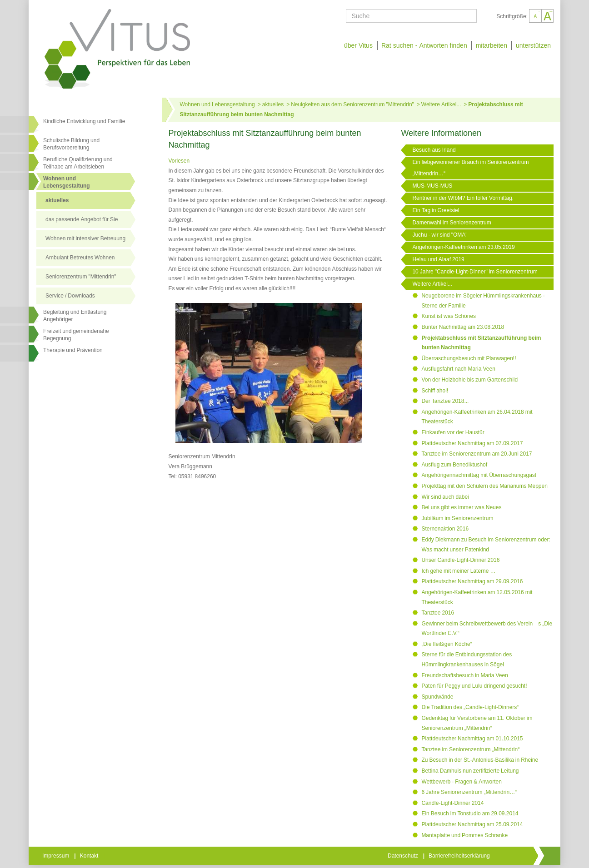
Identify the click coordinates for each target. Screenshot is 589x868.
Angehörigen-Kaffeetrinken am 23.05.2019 (463, 247)
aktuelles (57, 200)
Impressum (56, 856)
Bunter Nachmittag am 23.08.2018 (463, 327)
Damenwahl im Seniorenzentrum (452, 223)
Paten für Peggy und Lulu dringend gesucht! (474, 686)
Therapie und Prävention (73, 350)
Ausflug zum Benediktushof (454, 465)
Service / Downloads (70, 296)
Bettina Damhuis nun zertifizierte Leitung (470, 771)
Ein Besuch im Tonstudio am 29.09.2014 (470, 813)
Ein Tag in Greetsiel (436, 210)
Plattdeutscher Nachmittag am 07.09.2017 (472, 443)
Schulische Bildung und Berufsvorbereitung (71, 144)
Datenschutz (404, 856)
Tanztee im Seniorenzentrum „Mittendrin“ (470, 749)
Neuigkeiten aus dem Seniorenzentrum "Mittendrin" (352, 104)
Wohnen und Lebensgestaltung (217, 104)
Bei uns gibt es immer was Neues (461, 507)
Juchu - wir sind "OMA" (440, 235)
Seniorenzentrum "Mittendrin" (81, 277)
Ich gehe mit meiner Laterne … (458, 571)
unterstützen (533, 45)
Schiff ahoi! (435, 391)
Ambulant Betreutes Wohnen (80, 258)
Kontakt (90, 856)
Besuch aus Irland (434, 150)
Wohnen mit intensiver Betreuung (85, 238)
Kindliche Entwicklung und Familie (84, 121)
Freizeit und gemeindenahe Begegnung (76, 335)
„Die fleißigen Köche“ (447, 644)
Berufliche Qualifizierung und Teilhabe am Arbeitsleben (78, 163)
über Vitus (358, 45)
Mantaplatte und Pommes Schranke (464, 835)
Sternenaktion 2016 (445, 529)
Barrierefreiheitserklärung (460, 856)
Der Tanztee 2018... (445, 401)
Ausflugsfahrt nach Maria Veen (458, 369)
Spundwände (437, 697)
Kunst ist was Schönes (449, 316)
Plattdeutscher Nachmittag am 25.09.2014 (472, 824)
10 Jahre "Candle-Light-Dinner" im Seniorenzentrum (475, 272)
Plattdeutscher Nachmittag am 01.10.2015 (472, 739)
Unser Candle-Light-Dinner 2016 (460, 560)
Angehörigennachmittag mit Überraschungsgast (479, 475)
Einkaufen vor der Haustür (453, 432)
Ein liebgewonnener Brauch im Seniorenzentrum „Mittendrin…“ (470, 168)
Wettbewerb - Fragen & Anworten (462, 782)
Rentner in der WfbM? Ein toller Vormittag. (463, 198)
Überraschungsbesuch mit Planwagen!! (469, 358)
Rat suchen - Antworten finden (424, 45)
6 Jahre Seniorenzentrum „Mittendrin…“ (469, 792)
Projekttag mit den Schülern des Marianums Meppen (484, 486)
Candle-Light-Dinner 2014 (452, 803)
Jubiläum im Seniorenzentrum (457, 518)
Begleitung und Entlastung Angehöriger (75, 316)
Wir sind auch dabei (445, 497)
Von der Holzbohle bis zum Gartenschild (469, 380)
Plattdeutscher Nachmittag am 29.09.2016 (472, 581)
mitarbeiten (492, 45)
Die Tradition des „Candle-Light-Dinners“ (470, 707)
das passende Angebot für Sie (82, 219)
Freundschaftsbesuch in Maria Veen (464, 675)
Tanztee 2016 (438, 613)
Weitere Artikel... (441, 104)
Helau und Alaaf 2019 (438, 259)
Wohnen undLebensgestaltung (67, 182)
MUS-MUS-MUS (432, 186)
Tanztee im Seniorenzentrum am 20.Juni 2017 (477, 454)
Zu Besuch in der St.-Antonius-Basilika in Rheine (480, 760)
